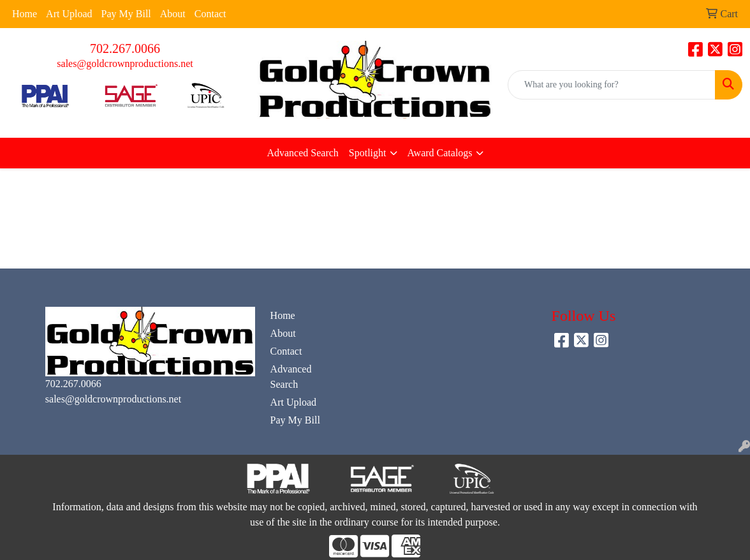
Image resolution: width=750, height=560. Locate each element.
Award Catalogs (440, 153)
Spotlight (368, 153)
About (173, 14)
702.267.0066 (125, 48)
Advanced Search (302, 153)
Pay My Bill (126, 14)
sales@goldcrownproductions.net (125, 63)
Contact (210, 14)
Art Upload (69, 14)
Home (25, 14)
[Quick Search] (612, 85)
